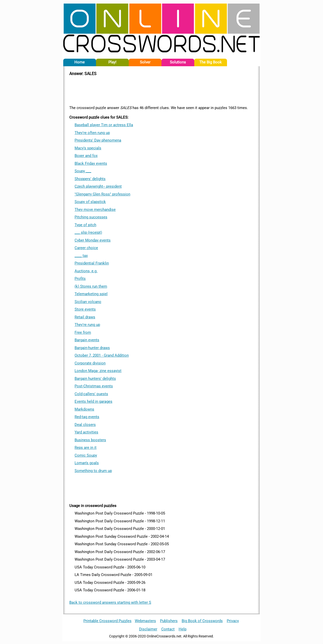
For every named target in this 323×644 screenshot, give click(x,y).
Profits (80, 279)
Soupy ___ (83, 171)
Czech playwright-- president (98, 186)
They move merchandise (95, 210)
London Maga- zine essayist (98, 371)
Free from (83, 332)
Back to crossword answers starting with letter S (110, 602)
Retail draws (85, 317)
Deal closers (85, 425)
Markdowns (84, 409)
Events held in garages (93, 401)
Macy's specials (88, 148)
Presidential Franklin (92, 263)
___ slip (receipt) (88, 232)
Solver (145, 62)
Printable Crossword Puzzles (107, 621)
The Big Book (211, 62)
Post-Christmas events (94, 386)
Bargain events (87, 340)
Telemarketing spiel (91, 294)
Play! (112, 62)
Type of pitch (85, 225)
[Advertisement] (161, 90)
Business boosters (90, 440)
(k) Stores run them (91, 286)
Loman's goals (87, 463)
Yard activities (86, 432)
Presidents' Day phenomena (98, 140)
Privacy (233, 621)
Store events (85, 309)
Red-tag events (87, 417)
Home (79, 62)
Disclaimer (148, 629)
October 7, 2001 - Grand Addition (102, 355)
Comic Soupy (86, 455)
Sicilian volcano (88, 302)
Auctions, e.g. (86, 271)
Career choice (86, 248)
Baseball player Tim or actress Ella (104, 125)
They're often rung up (92, 133)
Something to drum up (93, 471)
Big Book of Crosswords (202, 621)
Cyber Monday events (93, 240)
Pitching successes (91, 217)
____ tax (81, 256)
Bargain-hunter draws (92, 348)
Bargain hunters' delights (95, 379)
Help (183, 629)
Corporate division (90, 363)
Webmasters (145, 621)
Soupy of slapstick (90, 202)
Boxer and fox (86, 156)
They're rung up (87, 325)
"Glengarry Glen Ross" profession (102, 194)
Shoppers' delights (90, 179)
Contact (168, 629)
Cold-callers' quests (91, 394)
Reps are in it (86, 448)
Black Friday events (91, 163)
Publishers (169, 621)
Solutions (178, 62)
